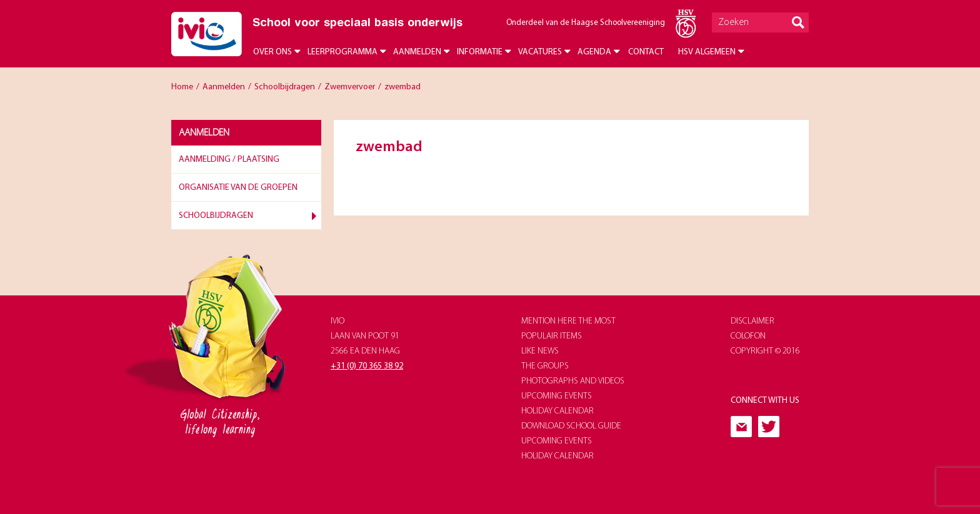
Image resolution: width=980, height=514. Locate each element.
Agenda (594, 52)
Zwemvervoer (350, 87)
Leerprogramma (342, 52)
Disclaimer (752, 321)
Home (182, 87)
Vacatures (540, 52)
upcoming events (557, 396)
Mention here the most (568, 321)
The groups (545, 366)
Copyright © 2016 (765, 351)
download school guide (571, 426)
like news (540, 351)
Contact (646, 52)
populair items (552, 336)
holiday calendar (557, 411)
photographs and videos (573, 381)
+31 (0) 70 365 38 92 (367, 366)
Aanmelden (417, 52)
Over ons (272, 52)
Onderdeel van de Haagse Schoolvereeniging (586, 23)
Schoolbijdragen (285, 87)
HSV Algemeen (707, 52)
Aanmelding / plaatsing (229, 160)
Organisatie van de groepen (238, 188)
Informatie (480, 52)
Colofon (748, 336)
